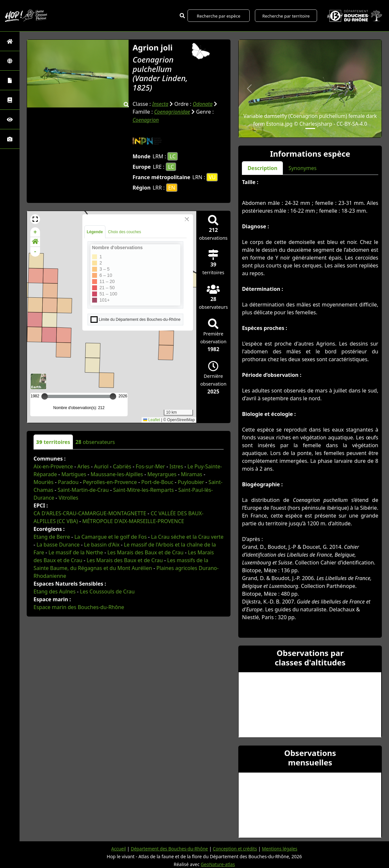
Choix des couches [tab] (125, 232)
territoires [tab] (53, 442)
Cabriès (122, 466)
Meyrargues (162, 474)
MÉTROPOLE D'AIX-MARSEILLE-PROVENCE (133, 521)
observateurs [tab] (95, 442)
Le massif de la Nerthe (76, 552)
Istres (176, 466)
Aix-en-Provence (53, 466)
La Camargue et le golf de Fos (110, 536)
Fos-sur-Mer (150, 466)
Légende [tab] (95, 232)
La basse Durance (58, 544)
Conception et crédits (236, 849)
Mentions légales (282, 849)
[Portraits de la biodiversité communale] (10, 80)
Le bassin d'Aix (102, 544)
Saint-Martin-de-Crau (83, 490)
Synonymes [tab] (302, 168)
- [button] (35, 251)
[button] (35, 219)
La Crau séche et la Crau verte (187, 536)
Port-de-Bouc (157, 482)
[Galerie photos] (10, 139)
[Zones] (10, 61)
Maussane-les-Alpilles (117, 474)
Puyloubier (191, 482)
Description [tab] (262, 168)
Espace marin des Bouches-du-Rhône (79, 607)
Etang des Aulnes (55, 591)
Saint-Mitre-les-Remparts (144, 490)
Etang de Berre (52, 536)
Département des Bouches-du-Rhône (168, 849)
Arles (84, 466)
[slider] (113, 396)
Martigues (74, 474)
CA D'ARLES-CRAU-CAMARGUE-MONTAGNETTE (90, 513)
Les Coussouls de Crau (107, 591)
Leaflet (152, 420)
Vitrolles (68, 497)
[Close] (187, 219)
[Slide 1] (310, 128)
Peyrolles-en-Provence (110, 482)
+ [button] (35, 232)
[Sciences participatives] (10, 119)
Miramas (192, 474)
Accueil (117, 849)
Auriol (101, 466)
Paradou (68, 482)
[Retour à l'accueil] (10, 41)
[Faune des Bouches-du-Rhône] (10, 100)
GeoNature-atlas (218, 864)
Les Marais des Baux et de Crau (146, 552)
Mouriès (44, 482)
